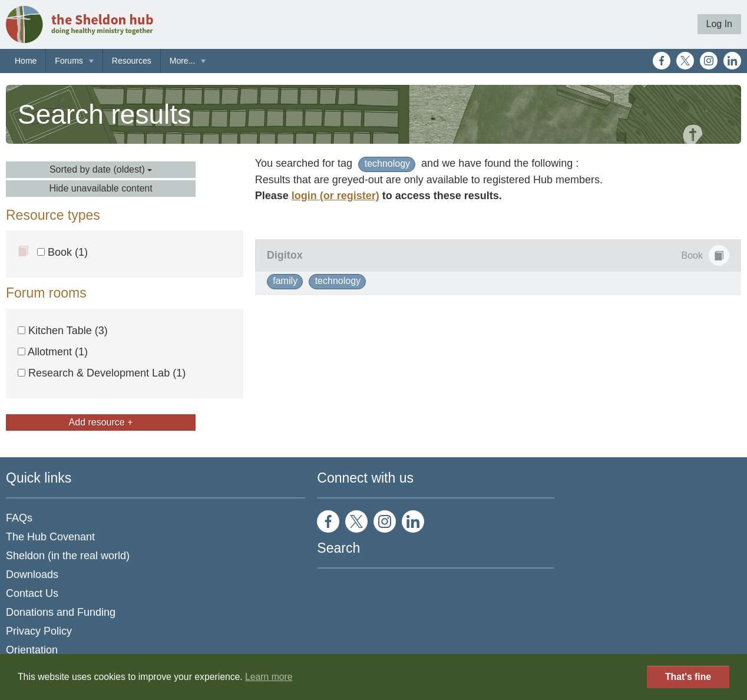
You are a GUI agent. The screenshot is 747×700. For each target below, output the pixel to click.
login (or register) (336, 196)
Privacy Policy (39, 631)
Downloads (32, 574)
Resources (132, 61)
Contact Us (32, 593)
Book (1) (62, 252)
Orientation (32, 650)
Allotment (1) (53, 352)
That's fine (688, 677)
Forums (69, 61)
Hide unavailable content (100, 188)
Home (26, 61)
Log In (719, 24)
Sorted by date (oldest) (101, 169)
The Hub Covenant (50, 537)
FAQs (19, 518)
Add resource (101, 422)
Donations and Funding (61, 612)
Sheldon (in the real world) (68, 556)
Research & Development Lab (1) (102, 373)
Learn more (269, 677)
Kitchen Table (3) (63, 331)
